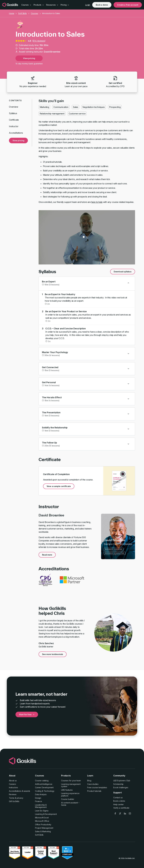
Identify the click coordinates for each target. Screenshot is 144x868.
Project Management (44, 828)
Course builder (68, 799)
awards (27, 791)
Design (38, 798)
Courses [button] (26, 5)
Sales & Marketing (43, 831)
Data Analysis (41, 794)
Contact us (118, 798)
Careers (12, 784)
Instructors (13, 787)
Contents (15, 100)
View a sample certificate (59, 486)
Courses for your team (71, 781)
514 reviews (39, 41)
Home (12, 13)
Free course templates (97, 787)
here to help (97, 202)
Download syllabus (123, 272)
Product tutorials (94, 791)
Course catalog (42, 781)
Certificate (14, 120)
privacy (20, 798)
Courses (35, 13)
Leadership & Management (41, 806)
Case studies (93, 784)
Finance (39, 801)
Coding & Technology (45, 791)
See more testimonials (53, 654)
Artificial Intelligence (44, 784)
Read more (47, 555)
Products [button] (39, 5)
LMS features (67, 790)
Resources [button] (52, 5)
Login (88, 5)
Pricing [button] (65, 5)
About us (13, 781)
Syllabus (13, 113)
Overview (14, 107)
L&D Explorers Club (122, 781)
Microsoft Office (42, 821)
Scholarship (118, 784)
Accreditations (16, 133)
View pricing (29, 58)
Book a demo (102, 5)
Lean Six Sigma (42, 811)
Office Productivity (43, 825)
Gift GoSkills (14, 801)
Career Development (44, 787)
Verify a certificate (121, 808)
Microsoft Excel (42, 818)
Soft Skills (22, 13)
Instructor (14, 126)
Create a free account (128, 5)
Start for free (27, 714)
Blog (89, 781)
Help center (118, 804)
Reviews (13, 794)
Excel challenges (121, 787)
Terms (12, 798)
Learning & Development (46, 814)
